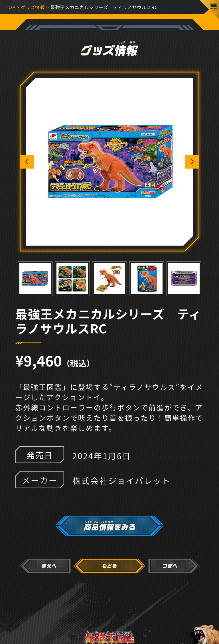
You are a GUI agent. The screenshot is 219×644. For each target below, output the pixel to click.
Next (192, 162)
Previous (27, 162)
